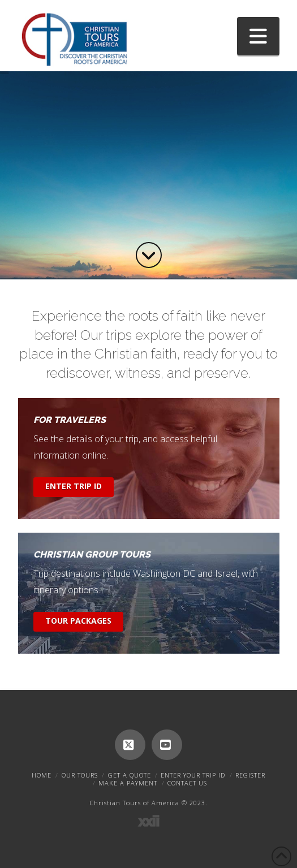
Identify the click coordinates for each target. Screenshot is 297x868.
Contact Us (187, 783)
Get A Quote (130, 775)
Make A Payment (128, 783)
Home (42, 775)
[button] (258, 36)
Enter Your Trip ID (193, 775)
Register (250, 775)
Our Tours (80, 775)
